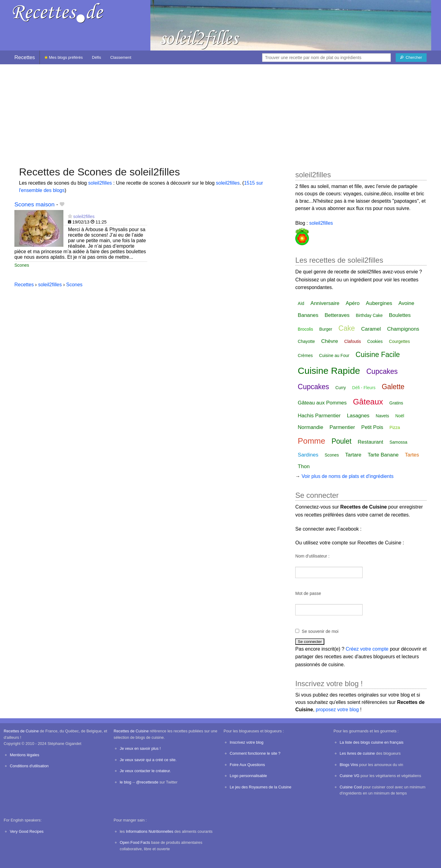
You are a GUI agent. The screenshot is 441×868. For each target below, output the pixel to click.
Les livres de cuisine (357, 753)
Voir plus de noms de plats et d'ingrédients (348, 476)
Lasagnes (358, 416)
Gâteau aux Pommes (322, 403)
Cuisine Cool (351, 787)
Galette (393, 387)
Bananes (308, 315)
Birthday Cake (369, 315)
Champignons (403, 329)
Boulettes (400, 315)
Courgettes (399, 341)
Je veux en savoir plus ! (140, 748)
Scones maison (34, 204)
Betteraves (337, 315)
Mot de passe (308, 593)
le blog (126, 782)
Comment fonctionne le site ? (255, 753)
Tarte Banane (383, 455)
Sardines (308, 455)
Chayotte (306, 341)
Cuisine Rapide (329, 371)
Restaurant (370, 442)
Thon (304, 466)
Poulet (341, 441)
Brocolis (305, 329)
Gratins (396, 403)
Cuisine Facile (378, 355)
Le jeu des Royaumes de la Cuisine (260, 787)
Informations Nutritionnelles (150, 831)
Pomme (311, 441)
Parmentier (342, 427)
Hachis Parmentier (319, 416)
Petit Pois (372, 427)
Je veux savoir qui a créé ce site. (148, 760)
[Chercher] (411, 58)
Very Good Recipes (27, 831)
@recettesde (147, 782)
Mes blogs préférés (64, 57)
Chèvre (330, 341)
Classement (121, 57)
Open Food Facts (135, 842)
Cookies (375, 341)
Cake (347, 328)
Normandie (310, 427)
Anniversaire (325, 303)
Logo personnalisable (248, 776)
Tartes (412, 455)
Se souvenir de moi (320, 631)
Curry (341, 388)
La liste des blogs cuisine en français (371, 742)
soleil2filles (100, 183)
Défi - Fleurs (364, 388)
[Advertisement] (221, 112)
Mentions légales (24, 755)
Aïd (301, 303)
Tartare (353, 455)
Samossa (398, 442)
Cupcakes (382, 371)
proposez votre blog (337, 710)
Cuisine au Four (334, 355)
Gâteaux (368, 402)
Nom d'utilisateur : (312, 556)
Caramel (371, 329)
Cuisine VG (350, 776)
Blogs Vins (349, 765)
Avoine (406, 303)
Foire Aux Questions (247, 765)
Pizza (395, 427)
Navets (383, 416)
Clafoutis (352, 341)
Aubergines (379, 303)
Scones (22, 265)
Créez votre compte (367, 649)
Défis (96, 57)
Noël (400, 416)
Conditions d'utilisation (29, 766)
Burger (326, 329)
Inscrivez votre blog (247, 742)
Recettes (25, 57)
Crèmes (305, 355)
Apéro (353, 303)
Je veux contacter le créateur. (145, 771)
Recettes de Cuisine (21, 731)
